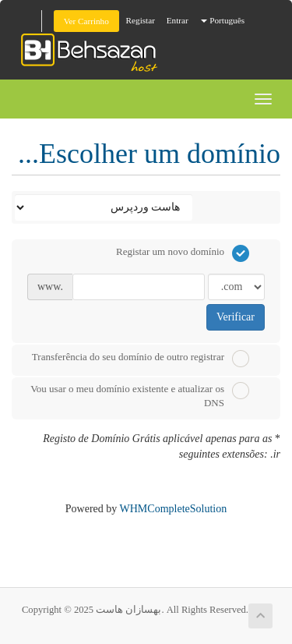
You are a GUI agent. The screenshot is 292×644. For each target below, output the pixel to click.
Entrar (178, 20)
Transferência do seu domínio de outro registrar (141, 359)
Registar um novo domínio (183, 253)
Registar (141, 20)
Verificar (236, 317)
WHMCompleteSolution (174, 509)
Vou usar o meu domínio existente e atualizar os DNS (140, 396)
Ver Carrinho (86, 21)
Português (223, 20)
